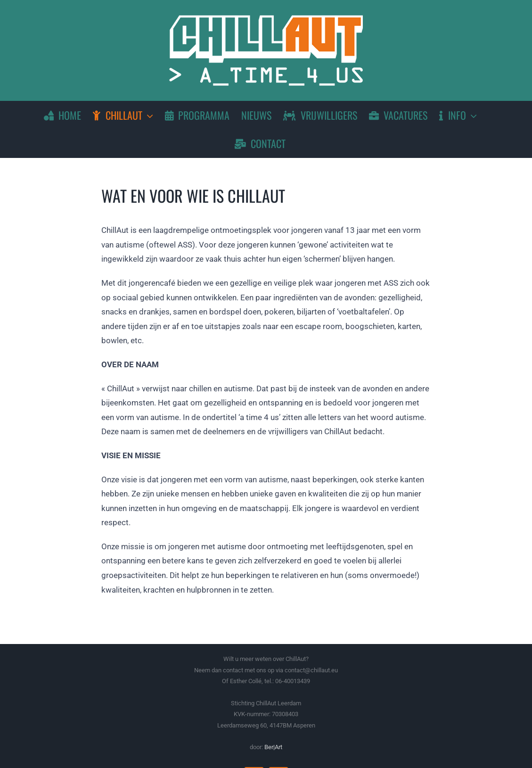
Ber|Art (273, 747)
